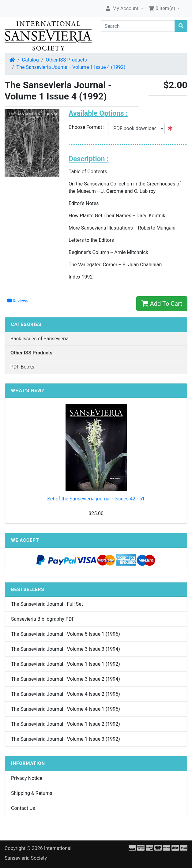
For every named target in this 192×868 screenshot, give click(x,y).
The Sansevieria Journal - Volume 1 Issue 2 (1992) (66, 724)
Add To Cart (162, 304)
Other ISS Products (66, 60)
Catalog (30, 60)
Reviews (18, 301)
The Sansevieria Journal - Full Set (47, 604)
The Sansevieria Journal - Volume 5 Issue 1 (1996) (66, 634)
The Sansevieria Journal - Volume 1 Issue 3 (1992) (66, 739)
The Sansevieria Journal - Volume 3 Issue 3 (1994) (66, 649)
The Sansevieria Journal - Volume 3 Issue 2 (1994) (66, 679)
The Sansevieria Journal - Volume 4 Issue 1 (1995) (66, 709)
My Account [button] (122, 8)
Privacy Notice (27, 778)
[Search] (138, 26)
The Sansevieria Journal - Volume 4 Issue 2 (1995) (66, 694)
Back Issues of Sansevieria (40, 339)
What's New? (28, 391)
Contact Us (23, 808)
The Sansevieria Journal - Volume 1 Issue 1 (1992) (66, 664)
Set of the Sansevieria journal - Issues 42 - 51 (96, 499)
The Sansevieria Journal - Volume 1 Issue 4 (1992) (71, 67)
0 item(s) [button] (162, 8)
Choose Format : (88, 127)
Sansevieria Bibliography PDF (43, 619)
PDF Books (22, 367)
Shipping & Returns (32, 793)
